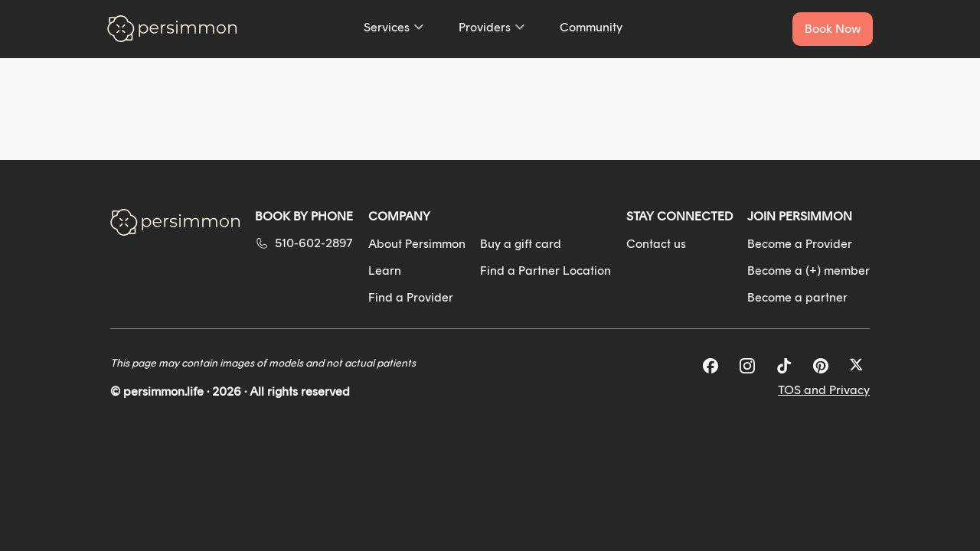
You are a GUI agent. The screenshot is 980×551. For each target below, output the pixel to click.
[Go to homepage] (172, 29)
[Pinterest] (821, 366)
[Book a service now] (833, 29)
